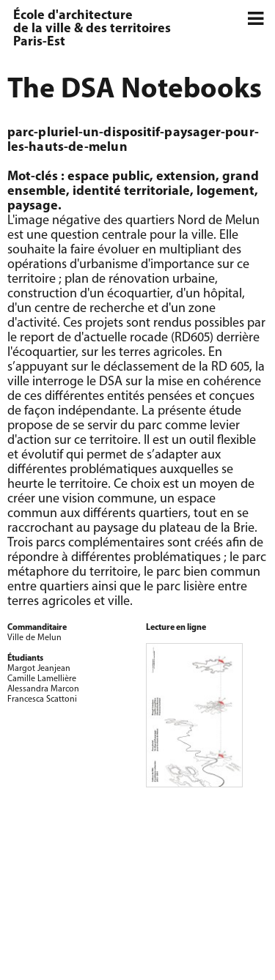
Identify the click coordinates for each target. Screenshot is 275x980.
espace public (109, 177)
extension (186, 177)
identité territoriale (131, 192)
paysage (33, 206)
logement (225, 192)
